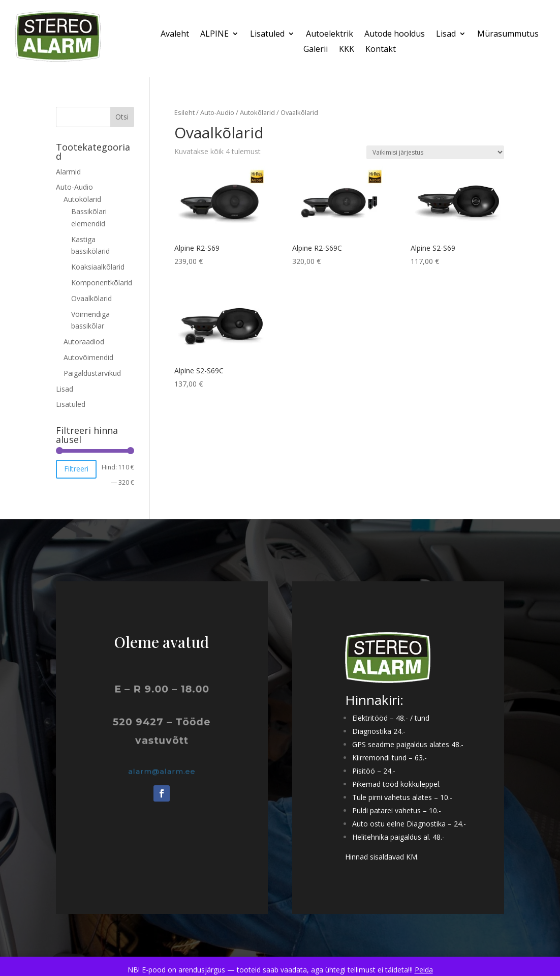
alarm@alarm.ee (162, 772)
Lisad (446, 35)
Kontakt (381, 50)
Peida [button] (424, 970)
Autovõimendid (88, 357)
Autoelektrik (330, 35)
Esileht (184, 112)
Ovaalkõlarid (91, 298)
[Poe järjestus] (435, 152)
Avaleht (175, 35)
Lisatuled (267, 35)
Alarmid (68, 172)
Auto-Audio (217, 112)
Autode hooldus (395, 35)
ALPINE (214, 35)
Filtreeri (76, 469)
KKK (347, 50)
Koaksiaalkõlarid (98, 267)
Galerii (316, 50)
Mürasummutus (508, 35)
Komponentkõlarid (102, 283)
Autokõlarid (257, 112)
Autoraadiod (84, 342)
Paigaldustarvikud (92, 373)
